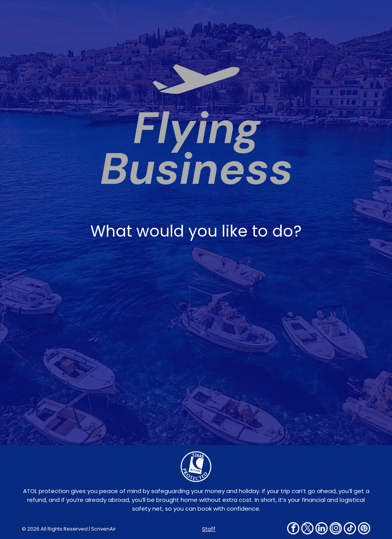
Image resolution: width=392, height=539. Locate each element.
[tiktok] (350, 529)
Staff (209, 529)
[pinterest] (364, 529)
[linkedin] (322, 529)
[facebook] (293, 529)
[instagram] (336, 529)
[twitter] (307, 529)
